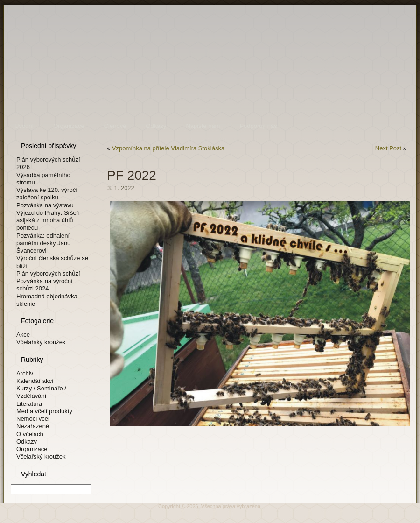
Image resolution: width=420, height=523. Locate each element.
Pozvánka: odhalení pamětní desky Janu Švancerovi (43, 243)
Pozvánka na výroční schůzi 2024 (45, 285)
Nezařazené (33, 426)
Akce (23, 335)
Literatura (29, 404)
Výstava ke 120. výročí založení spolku (47, 194)
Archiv (25, 373)
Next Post (388, 148)
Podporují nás (258, 126)
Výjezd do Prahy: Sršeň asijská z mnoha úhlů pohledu (48, 220)
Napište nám (203, 126)
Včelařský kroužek (41, 342)
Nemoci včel (33, 419)
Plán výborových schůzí (48, 273)
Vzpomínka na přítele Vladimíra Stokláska (168, 148)
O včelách (30, 434)
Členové (115, 126)
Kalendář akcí (35, 381)
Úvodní (24, 126)
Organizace (69, 126)
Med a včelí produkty (44, 411)
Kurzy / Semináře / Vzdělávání (41, 392)
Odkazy (156, 126)
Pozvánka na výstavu (45, 205)
